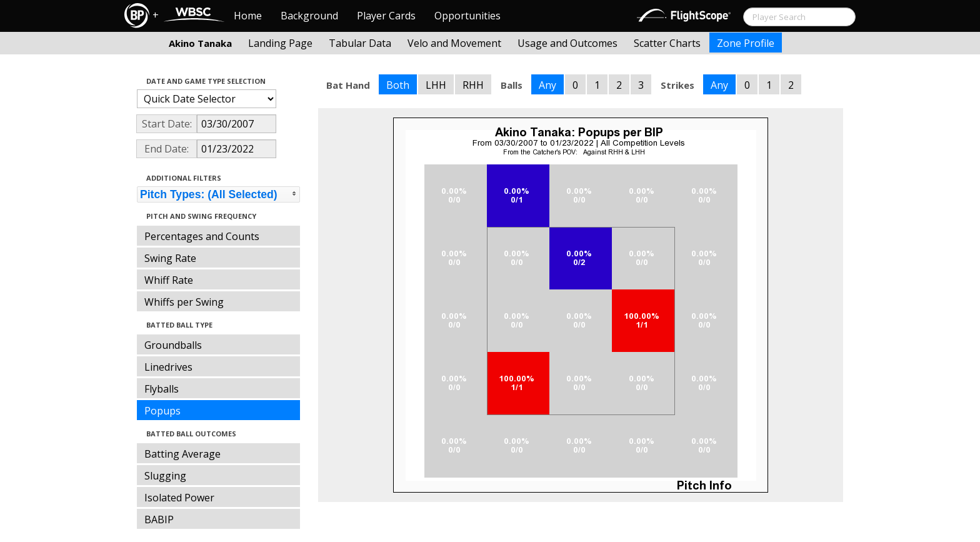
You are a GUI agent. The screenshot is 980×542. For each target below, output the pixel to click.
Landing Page (280, 43)
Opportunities (467, 16)
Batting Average (182, 454)
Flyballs (162, 389)
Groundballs (173, 345)
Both (398, 85)
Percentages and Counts (202, 236)
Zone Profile (746, 43)
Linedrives (168, 367)
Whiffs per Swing (184, 302)
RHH (473, 85)
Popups (162, 411)
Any (547, 85)
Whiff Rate (169, 280)
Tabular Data (360, 43)
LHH (436, 85)
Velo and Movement (454, 43)
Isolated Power (179, 498)
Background (309, 16)
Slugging (165, 476)
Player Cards (386, 16)
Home (248, 16)
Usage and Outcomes (567, 43)
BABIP (159, 519)
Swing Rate (170, 258)
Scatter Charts (667, 43)
